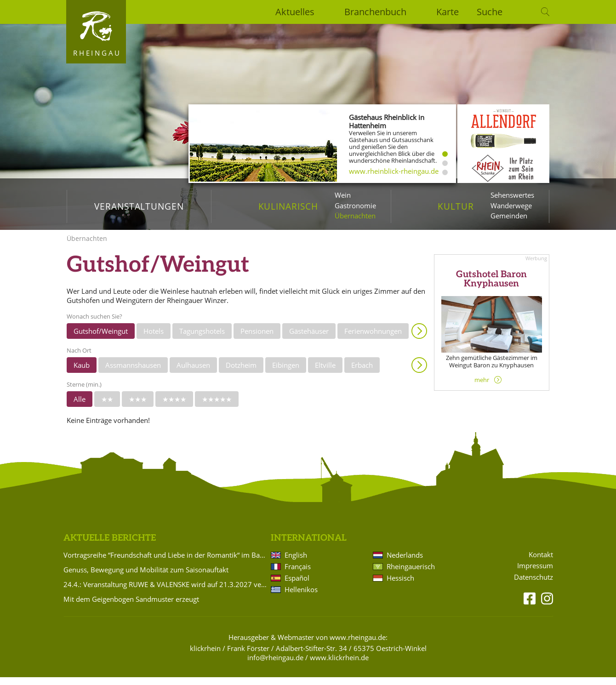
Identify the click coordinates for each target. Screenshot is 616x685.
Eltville (325, 373)
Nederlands (405, 563)
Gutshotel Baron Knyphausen (491, 287)
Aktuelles (295, 12)
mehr (482, 387)
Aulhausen (193, 373)
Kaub (82, 373)
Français (298, 574)
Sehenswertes (512, 195)
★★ (107, 407)
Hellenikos (301, 597)
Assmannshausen (133, 373)
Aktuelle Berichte (110, 545)
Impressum (535, 574)
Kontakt (541, 562)
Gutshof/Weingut (101, 339)
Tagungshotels (202, 339)
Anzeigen (419, 339)
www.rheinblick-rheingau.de (394, 171)
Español (297, 586)
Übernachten (355, 216)
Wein (343, 195)
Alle (80, 407)
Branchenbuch (375, 12)
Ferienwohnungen (373, 339)
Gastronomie (355, 205)
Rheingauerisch (411, 574)
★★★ (138, 407)
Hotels (154, 339)
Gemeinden (509, 216)
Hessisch (400, 586)
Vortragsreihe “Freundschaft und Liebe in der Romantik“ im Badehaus (165, 563)
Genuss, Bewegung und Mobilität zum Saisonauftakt (146, 577)
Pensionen (257, 339)
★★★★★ (217, 407)
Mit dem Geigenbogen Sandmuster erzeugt (131, 607)
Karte (448, 12)
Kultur (456, 206)
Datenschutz (533, 585)
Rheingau (97, 53)
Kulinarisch (288, 206)
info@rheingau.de (275, 665)
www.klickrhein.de (339, 665)
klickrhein (205, 656)
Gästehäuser (309, 339)
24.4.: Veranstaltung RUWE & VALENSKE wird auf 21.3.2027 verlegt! (165, 592)
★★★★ (174, 407)
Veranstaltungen (139, 206)
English (296, 563)
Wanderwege (511, 205)
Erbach (362, 373)
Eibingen (286, 373)
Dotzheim (241, 373)
